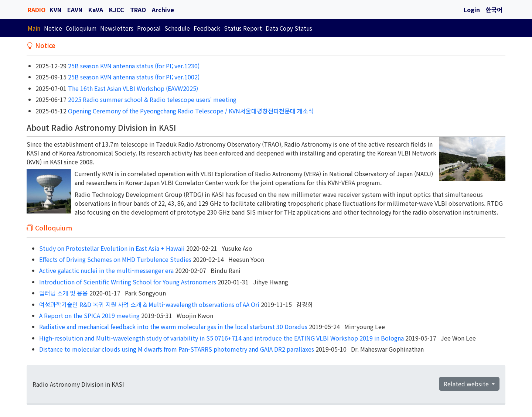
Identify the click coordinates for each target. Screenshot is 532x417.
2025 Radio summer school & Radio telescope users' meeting (151, 99)
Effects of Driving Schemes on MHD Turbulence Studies (115, 259)
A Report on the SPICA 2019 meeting (89, 315)
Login (472, 10)
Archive (163, 10)
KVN (55, 10)
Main (34, 28)
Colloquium (81, 28)
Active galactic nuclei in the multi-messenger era (106, 270)
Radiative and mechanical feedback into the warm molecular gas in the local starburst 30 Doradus (173, 327)
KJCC (117, 10)
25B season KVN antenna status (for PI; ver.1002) (133, 77)
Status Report (243, 28)
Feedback (207, 28)
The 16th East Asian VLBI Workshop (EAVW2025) (132, 88)
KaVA (96, 10)
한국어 (494, 10)
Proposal (149, 28)
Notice (53, 28)
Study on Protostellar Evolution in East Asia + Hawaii (112, 248)
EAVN (75, 10)
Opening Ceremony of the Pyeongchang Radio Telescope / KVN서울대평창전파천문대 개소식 (190, 111)
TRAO (138, 10)
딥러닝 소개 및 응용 (64, 293)
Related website (467, 384)
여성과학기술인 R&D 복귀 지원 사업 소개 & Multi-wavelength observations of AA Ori (149, 304)
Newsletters (117, 28)
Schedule (177, 28)
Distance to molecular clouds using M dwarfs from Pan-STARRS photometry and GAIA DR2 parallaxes (177, 349)
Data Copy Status (289, 28)
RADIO (37, 10)
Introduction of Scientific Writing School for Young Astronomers (128, 282)
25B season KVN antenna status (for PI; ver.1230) (133, 66)
